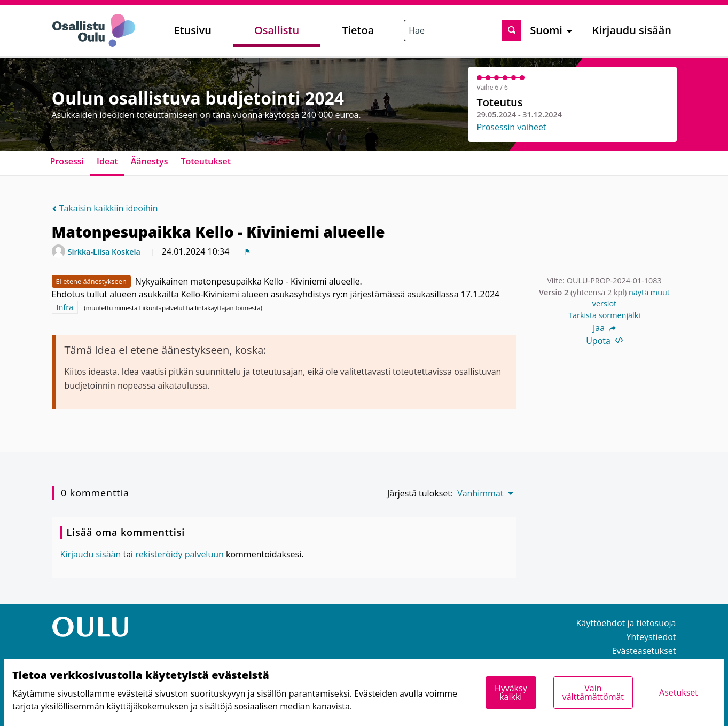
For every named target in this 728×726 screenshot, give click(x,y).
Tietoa (358, 30)
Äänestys (150, 161)
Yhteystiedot (651, 637)
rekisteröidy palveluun (179, 554)
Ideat (107, 161)
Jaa (604, 328)
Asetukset (679, 692)
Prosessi (67, 161)
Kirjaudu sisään (632, 30)
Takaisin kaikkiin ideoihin (105, 208)
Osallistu (277, 30)
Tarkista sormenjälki (604, 315)
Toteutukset (206, 161)
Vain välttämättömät (593, 692)
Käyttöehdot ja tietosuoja (626, 623)
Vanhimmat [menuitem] (480, 493)
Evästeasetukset (644, 651)
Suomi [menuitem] (546, 30)
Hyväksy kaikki (511, 692)
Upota (604, 341)
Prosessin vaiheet (512, 127)
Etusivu (193, 30)
